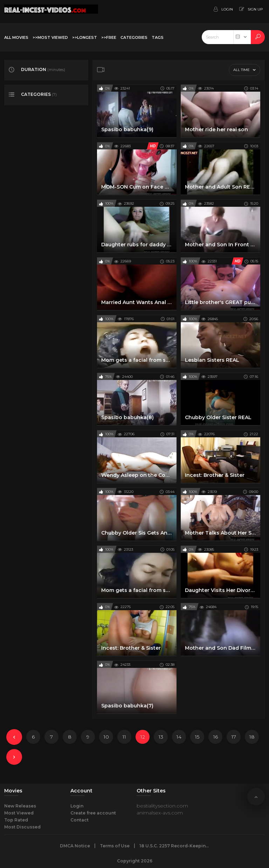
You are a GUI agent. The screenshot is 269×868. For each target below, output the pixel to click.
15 (197, 737)
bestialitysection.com (162, 806)
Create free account (93, 813)
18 (252, 737)
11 (124, 737)
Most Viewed (19, 813)
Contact (80, 820)
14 (179, 737)
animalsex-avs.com (160, 813)
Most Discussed (22, 827)
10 (106, 737)
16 (216, 737)
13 (161, 737)
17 (234, 737)
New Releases (20, 806)
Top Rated (16, 820)
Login (77, 806)
